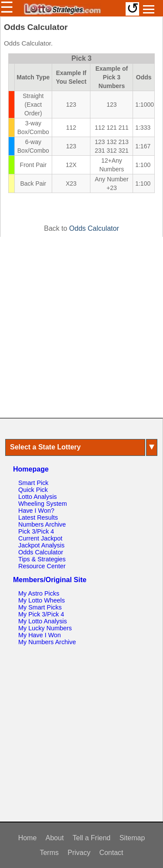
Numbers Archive (42, 524)
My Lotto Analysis (43, 621)
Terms (49, 853)
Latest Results (38, 518)
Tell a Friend (91, 838)
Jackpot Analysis (41, 545)
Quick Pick (33, 490)
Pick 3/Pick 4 (36, 531)
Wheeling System (43, 504)
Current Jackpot (40, 538)
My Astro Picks (39, 593)
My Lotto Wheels (42, 600)
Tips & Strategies (42, 559)
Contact (111, 853)
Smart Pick (33, 483)
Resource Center (42, 566)
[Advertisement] (81, 327)
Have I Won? (36, 511)
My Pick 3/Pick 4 (41, 614)
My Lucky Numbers (45, 628)
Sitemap (132, 838)
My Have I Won (40, 635)
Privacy (79, 853)
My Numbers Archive (47, 642)
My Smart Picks (40, 607)
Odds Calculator (94, 228)
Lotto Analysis (38, 497)
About (55, 838)
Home (28, 838)
